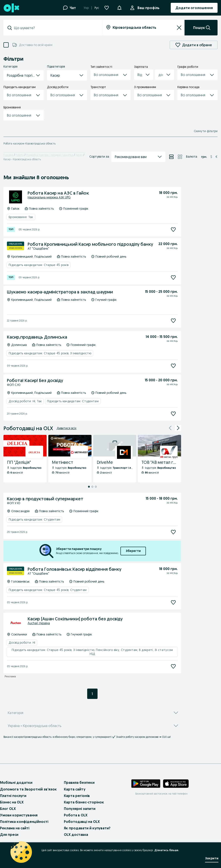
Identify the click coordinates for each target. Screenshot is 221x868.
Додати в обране (194, 45)
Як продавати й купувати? (87, 828)
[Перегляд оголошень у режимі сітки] (180, 157)
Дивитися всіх (66, 428)
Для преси (9, 835)
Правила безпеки (79, 782)
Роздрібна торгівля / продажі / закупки (50, 155)
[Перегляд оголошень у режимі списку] (171, 157)
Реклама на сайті (15, 828)
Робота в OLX (76, 815)
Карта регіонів (77, 796)
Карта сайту (75, 789)
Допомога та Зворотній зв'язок (28, 789)
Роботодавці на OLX (82, 822)
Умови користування (19, 815)
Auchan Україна (39, 623)
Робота (20, 155)
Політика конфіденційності (24, 822)
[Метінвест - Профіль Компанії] (70, 459)
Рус (97, 8)
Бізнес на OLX (12, 802)
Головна (8, 155)
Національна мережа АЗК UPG (49, 197)
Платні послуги (13, 796)
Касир (79, 155)
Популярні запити (80, 809)
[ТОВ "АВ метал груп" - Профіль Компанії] (159, 459)
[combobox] (55, 28)
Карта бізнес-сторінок (84, 802)
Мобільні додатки (16, 782)
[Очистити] (179, 28)
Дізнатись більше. (167, 850)
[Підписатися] (173, 230)
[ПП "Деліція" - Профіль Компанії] (25, 459)
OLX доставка (76, 835)
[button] (119, 7)
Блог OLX (8, 809)
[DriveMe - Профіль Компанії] (115, 459)
